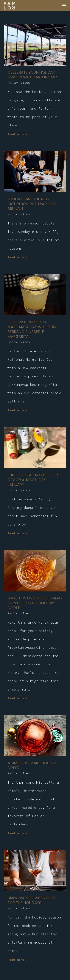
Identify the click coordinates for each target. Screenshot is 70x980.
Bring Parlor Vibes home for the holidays (32, 900)
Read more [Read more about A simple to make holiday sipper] (17, 833)
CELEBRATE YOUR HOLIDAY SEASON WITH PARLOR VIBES (33, 75)
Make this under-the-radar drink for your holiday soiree (35, 603)
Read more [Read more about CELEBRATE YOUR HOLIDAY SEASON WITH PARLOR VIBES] (17, 134)
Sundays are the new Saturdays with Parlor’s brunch (32, 204)
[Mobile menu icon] (64, 6)
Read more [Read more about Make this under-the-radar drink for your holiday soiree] (17, 698)
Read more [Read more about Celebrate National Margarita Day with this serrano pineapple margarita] (17, 410)
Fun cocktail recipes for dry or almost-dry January (33, 480)
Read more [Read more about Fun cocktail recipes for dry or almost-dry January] (17, 533)
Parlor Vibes (19, 83)
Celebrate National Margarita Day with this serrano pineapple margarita (32, 329)
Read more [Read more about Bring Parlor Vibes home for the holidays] (17, 960)
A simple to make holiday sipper (32, 765)
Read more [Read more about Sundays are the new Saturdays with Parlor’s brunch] (17, 257)
